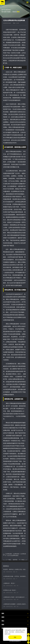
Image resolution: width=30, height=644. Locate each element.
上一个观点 (8, 561)
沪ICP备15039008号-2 (15, 641)
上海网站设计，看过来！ (9, 584)
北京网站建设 (9, 555)
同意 (15, 637)
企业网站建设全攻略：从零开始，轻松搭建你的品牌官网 (15, 578)
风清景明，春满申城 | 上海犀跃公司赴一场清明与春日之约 (15, 571)
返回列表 (15, 561)
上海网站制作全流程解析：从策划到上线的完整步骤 (15, 605)
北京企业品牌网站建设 (13, 557)
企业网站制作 (16, 555)
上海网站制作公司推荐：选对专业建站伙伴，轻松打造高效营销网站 (15, 598)
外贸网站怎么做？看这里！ (10, 591)
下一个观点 (22, 561)
